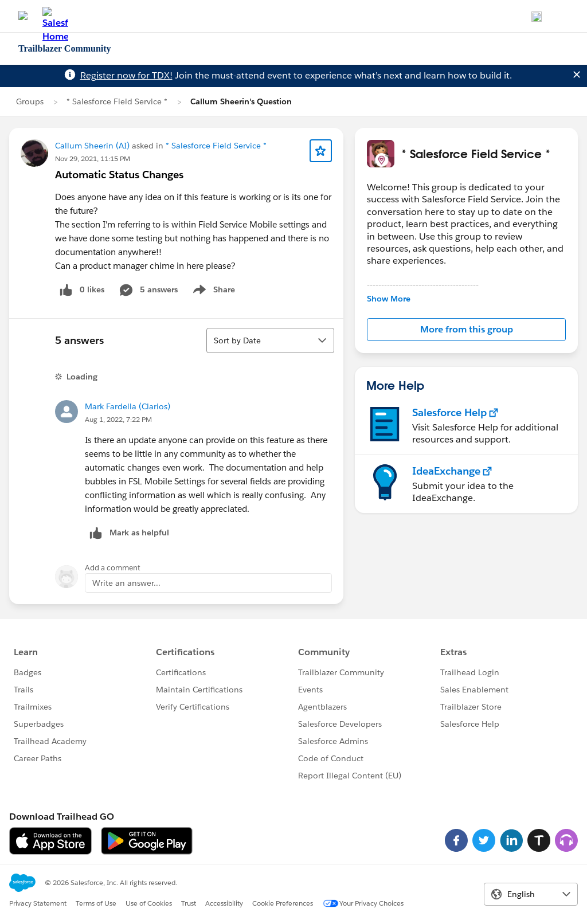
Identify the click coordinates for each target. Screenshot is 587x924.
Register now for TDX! (126, 75)
